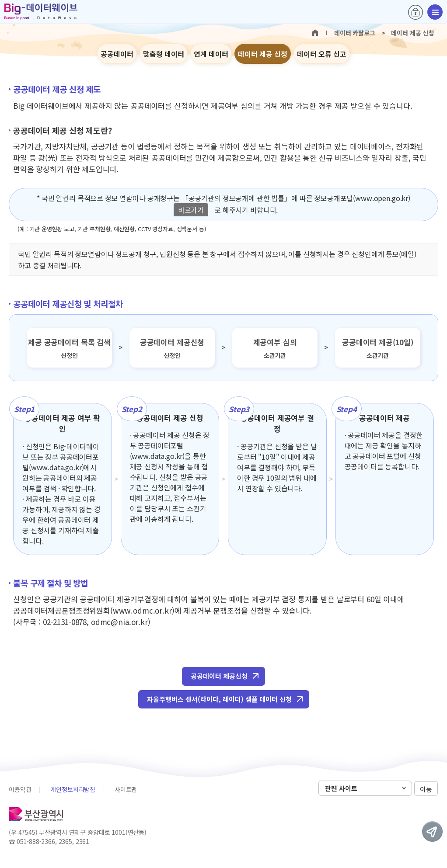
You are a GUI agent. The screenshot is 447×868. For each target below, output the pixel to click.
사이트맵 (126, 789)
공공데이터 (117, 54)
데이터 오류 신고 (322, 54)
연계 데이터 (211, 54)
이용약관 (20, 789)
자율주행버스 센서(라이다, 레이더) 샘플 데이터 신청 (219, 699)
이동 (426, 789)
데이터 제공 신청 (263, 54)
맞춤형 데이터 (164, 54)
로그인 (416, 12)
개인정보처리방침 (73, 789)
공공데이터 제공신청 (219, 676)
